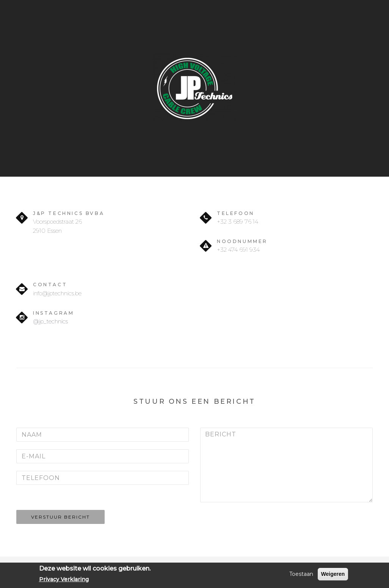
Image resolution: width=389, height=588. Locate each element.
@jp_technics (50, 321)
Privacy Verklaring (64, 579)
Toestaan (301, 574)
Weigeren (333, 574)
